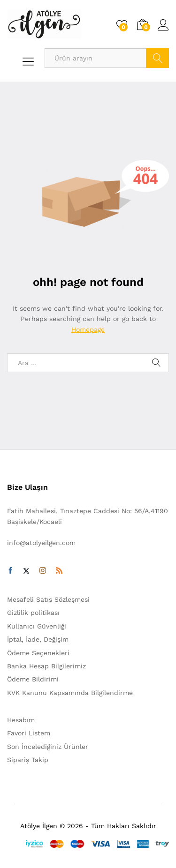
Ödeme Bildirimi (33, 679)
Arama (157, 58)
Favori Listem (29, 733)
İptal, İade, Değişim (38, 639)
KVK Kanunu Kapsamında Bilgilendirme (70, 693)
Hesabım (21, 720)
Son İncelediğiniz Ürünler (48, 747)
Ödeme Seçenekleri (38, 653)
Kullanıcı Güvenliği (37, 626)
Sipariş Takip (28, 760)
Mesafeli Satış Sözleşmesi (48, 599)
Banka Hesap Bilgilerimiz (46, 666)
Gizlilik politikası (33, 613)
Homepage (88, 329)
